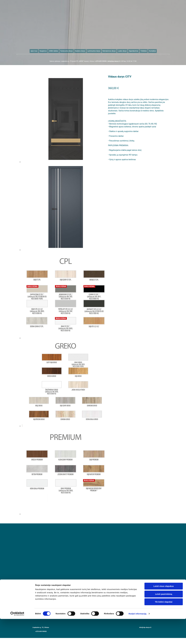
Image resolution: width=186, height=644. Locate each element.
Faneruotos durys (67, 51)
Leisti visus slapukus (164, 464)
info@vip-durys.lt (145, 627)
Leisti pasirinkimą (164, 472)
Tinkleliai (143, 51)
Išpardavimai (133, 51)
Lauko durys (122, 51)
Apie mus (34, 51)
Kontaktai (152, 51)
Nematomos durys (109, 51)
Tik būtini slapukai (164, 480)
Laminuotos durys (94, 51)
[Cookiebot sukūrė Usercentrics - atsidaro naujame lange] (17, 492)
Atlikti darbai (54, 51)
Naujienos (43, 51)
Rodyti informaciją (137, 492)
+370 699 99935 (41, 631)
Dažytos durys (80, 51)
